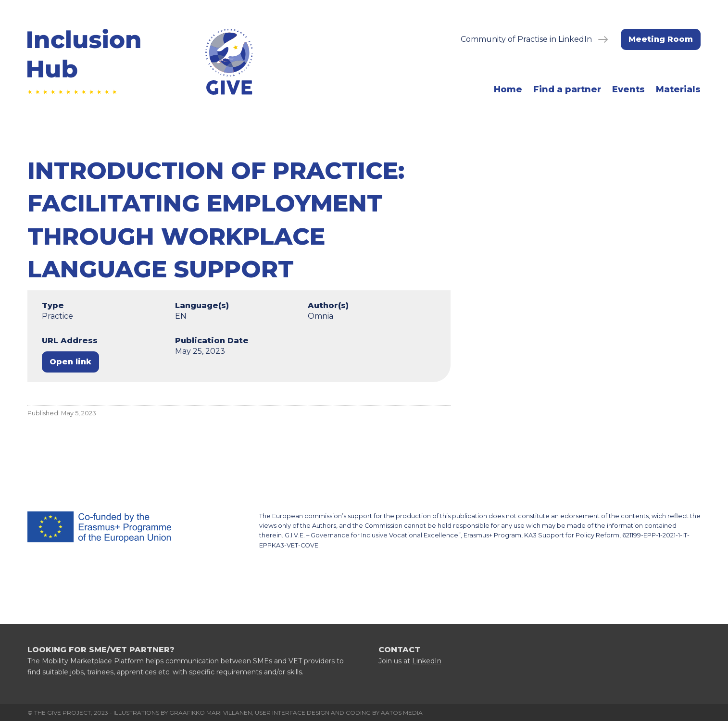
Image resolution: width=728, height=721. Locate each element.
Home (508, 89)
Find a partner (567, 89)
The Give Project (63, 713)
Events (628, 89)
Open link (70, 362)
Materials (678, 89)
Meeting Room (661, 39)
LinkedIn (427, 661)
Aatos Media (402, 713)
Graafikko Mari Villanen (211, 713)
